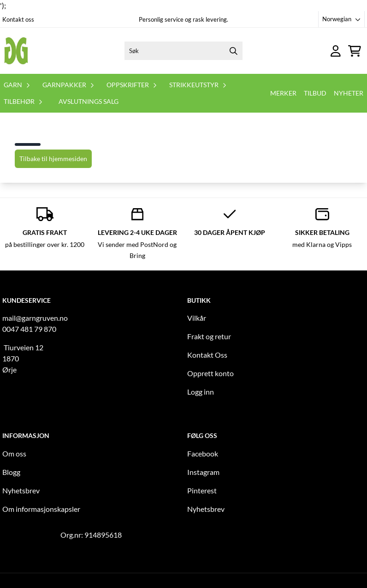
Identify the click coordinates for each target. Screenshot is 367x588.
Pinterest (202, 490)
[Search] (233, 51)
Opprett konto (210, 373)
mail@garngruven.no (35, 318)
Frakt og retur (209, 336)
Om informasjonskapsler (41, 509)
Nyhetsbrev (21, 490)
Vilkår (197, 318)
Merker (283, 93)
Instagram (203, 472)
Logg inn (201, 392)
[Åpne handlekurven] (355, 51)
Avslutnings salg (89, 101)
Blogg (11, 472)
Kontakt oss (18, 19)
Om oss (14, 453)
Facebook (203, 453)
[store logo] (16, 51)
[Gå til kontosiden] (336, 51)
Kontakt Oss (207, 355)
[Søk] (184, 51)
